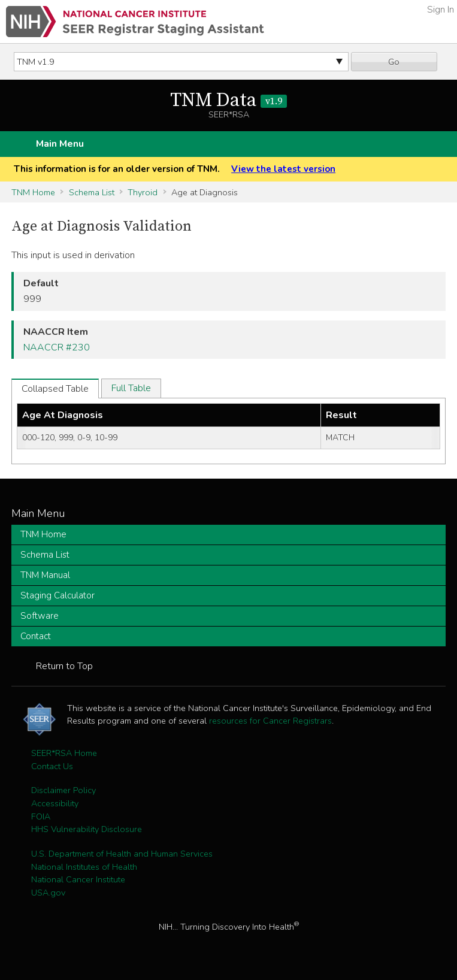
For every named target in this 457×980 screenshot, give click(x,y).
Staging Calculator (57, 595)
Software (40, 616)
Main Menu (60, 144)
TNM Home (33, 192)
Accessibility (55, 803)
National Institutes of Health (84, 867)
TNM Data (228, 101)
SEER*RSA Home (64, 753)
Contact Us (52, 766)
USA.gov (48, 893)
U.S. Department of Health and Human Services (122, 854)
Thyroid (143, 192)
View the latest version (283, 169)
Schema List (92, 192)
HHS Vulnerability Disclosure (87, 829)
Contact (36, 636)
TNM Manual (45, 575)
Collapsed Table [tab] (55, 389)
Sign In (441, 10)
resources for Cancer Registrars (270, 721)
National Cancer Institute (78, 879)
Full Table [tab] (131, 388)
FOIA (41, 816)
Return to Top (64, 666)
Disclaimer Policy (63, 790)
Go (394, 62)
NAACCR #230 (57, 347)
